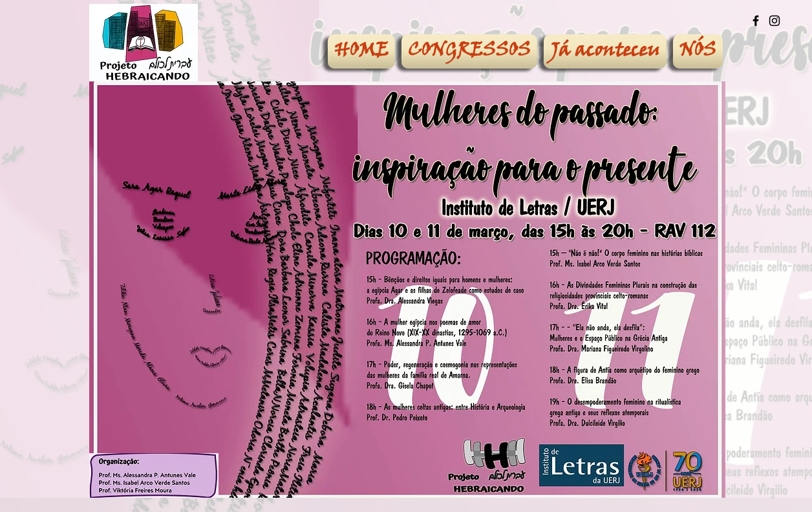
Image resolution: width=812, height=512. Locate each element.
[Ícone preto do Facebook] (756, 21)
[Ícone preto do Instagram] (775, 21)
